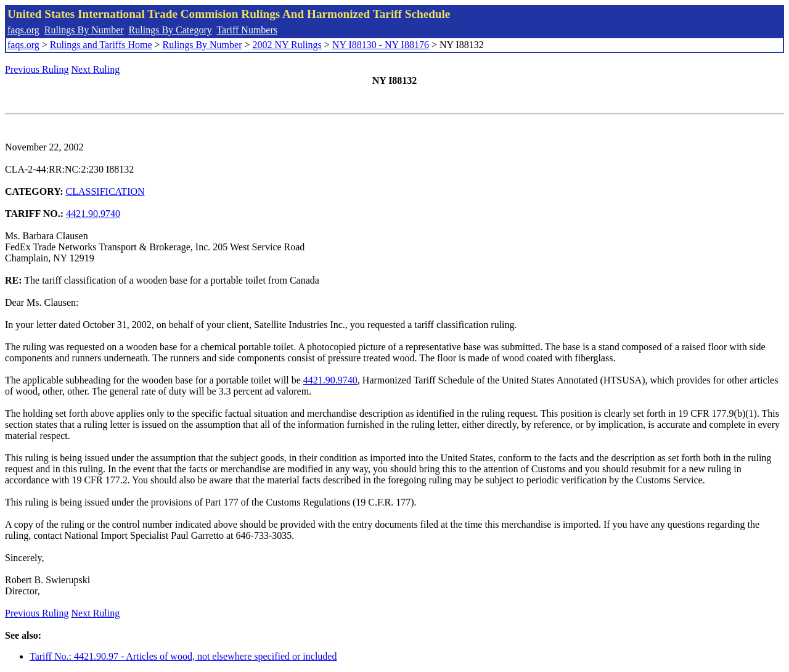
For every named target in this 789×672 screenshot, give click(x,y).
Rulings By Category (170, 30)
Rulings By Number (84, 30)
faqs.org (23, 30)
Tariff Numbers (247, 30)
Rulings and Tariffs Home (101, 45)
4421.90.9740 (93, 214)
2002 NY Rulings (287, 45)
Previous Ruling (37, 69)
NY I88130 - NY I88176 (381, 45)
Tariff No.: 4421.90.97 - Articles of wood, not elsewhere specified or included (183, 656)
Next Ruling (96, 69)
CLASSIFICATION (105, 191)
